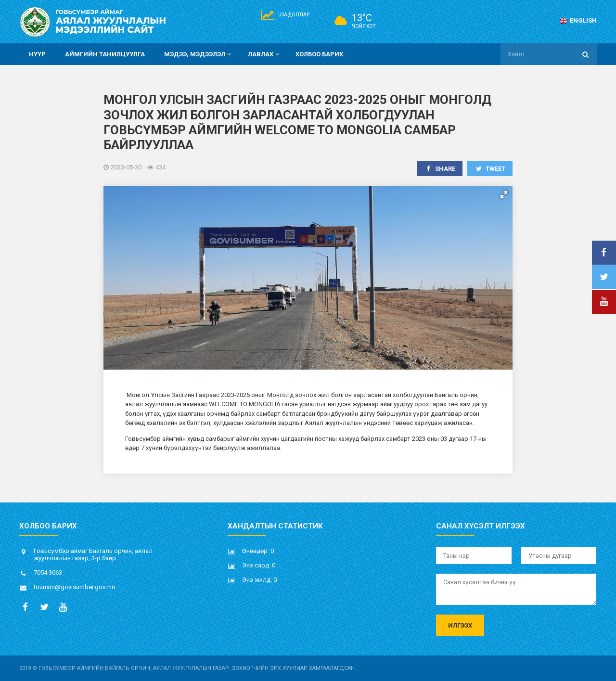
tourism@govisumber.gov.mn (74, 587)
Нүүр (37, 54)
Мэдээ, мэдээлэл (199, 54)
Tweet (490, 169)
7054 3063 (48, 572)
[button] (504, 194)
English (578, 20)
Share (440, 169)
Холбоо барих (319, 54)
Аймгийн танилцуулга (105, 54)
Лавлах (265, 54)
